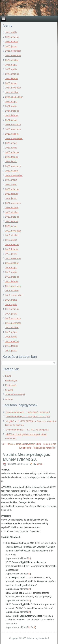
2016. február (12, 346)
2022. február (12, 194)
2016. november (13, 323)
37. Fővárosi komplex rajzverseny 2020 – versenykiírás (30, 444)
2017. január (11, 314)
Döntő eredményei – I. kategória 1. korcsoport (28, 412)
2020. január (11, 226)
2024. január (11, 120)
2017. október (12, 291)
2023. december (13, 125)
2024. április (11, 106)
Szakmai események (15, 394)
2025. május (11, 65)
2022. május (11, 180)
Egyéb (8, 376)
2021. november (13, 203)
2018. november (13, 258)
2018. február (12, 281)
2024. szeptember (14, 97)
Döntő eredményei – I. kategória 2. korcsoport (28, 417)
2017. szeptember (14, 295)
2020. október (12, 212)
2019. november (13, 231)
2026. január (11, 46)
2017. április (11, 304)
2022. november (13, 166)
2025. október (12, 60)
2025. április (11, 69)
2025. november (13, 55)
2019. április (11, 240)
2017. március (12, 309)
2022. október (12, 171)
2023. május (11, 143)
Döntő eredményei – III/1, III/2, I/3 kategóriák (27, 430)
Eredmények (11, 381)
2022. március (12, 189)
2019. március (12, 244)
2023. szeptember (14, 138)
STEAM (9, 390)
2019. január (11, 254)
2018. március (12, 277)
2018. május (11, 268)
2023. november (13, 129)
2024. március (12, 111)
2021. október (12, 208)
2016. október (12, 327)
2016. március (12, 341)
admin (39, 464)
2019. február (12, 249)
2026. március (12, 37)
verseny (9, 399)
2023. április (11, 148)
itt (29, 558)
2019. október (12, 235)
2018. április (11, 272)
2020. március (12, 217)
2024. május (11, 102)
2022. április (11, 185)
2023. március (12, 152)
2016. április (11, 337)
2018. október (12, 263)
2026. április (11, 32)
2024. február (12, 115)
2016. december (13, 318)
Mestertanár (11, 385)
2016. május (11, 332)
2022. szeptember (14, 175)
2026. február (12, 42)
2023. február (12, 157)
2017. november (13, 286)
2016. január (11, 351)
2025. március (12, 74)
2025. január (11, 83)
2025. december (13, 51)
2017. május (11, 300)
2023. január (11, 161)
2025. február (12, 78)
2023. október (12, 134)
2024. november (13, 88)
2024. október (12, 92)
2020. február (12, 221)
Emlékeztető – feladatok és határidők (37, 448)
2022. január (11, 198)
